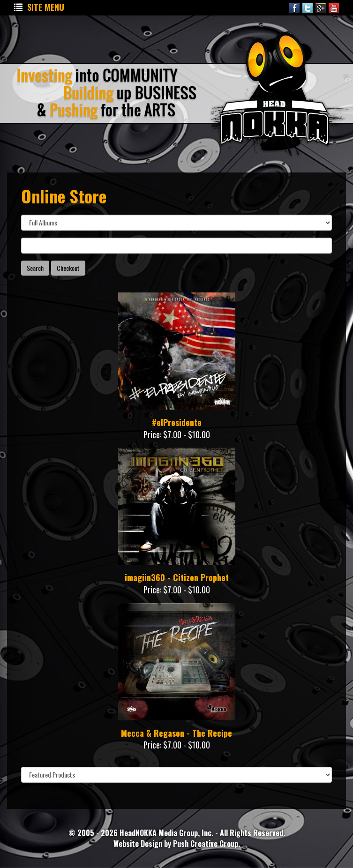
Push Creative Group (206, 844)
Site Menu (39, 7)
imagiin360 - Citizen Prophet (177, 577)
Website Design (139, 844)
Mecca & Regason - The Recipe (176, 733)
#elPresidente (177, 422)
